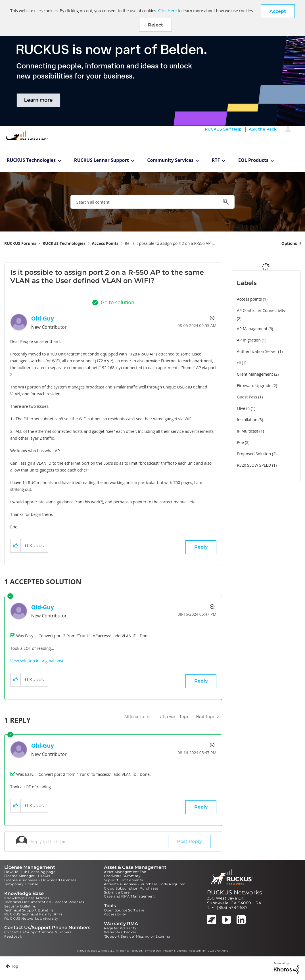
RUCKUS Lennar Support (102, 160)
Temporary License (21, 884)
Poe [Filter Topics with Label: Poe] (240, 442)
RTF (216, 160)
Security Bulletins (20, 906)
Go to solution (118, 302)
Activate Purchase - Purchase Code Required (145, 884)
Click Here (167, 11)
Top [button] (15, 966)
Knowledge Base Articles (27, 898)
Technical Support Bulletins (29, 910)
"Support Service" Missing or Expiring (137, 936)
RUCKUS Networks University (31, 918)
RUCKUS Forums (20, 243)
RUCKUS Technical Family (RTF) (33, 914)
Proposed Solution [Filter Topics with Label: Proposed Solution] (254, 454)
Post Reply (189, 841)
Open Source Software (124, 910)
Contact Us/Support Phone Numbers (38, 932)
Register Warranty (120, 928)
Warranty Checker (120, 932)
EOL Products (253, 160)
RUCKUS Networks (235, 892)
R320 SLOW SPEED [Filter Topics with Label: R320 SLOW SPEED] (254, 465)
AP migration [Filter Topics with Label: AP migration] (249, 340)
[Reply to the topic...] (99, 842)
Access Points (105, 243)
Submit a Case (117, 892)
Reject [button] (155, 25)
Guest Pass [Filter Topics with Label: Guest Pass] (247, 397)
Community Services (170, 160)
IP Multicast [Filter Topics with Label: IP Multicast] (247, 431)
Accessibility (115, 914)
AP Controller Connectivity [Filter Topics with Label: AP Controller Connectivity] (261, 310)
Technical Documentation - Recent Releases (44, 902)
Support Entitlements (124, 880)
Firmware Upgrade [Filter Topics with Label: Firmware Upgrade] (254, 385)
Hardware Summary (122, 876)
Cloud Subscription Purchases (131, 888)
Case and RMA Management (129, 896)
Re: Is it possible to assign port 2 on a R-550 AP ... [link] (170, 243)
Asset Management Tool (126, 872)
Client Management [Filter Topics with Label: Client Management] (255, 374)
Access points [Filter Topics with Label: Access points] (249, 299)
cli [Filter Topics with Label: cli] (239, 363)
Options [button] (289, 243)
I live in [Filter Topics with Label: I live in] (243, 408)
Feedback (13, 936)
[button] (278, 11)
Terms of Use (152, 951)
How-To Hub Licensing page (30, 872)
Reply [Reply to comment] (201, 681)
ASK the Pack (263, 129)
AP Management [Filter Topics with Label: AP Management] (252, 329)
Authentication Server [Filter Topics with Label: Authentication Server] (257, 351)
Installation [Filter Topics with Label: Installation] (247, 420)
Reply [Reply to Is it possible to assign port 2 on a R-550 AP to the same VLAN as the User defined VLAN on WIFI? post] (201, 547)
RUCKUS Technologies (31, 160)
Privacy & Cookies (175, 951)
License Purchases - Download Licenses (40, 880)
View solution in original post (37, 661)
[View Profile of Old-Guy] (43, 318)
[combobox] (152, 202)
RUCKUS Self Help (223, 129)
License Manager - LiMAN (27, 876)
